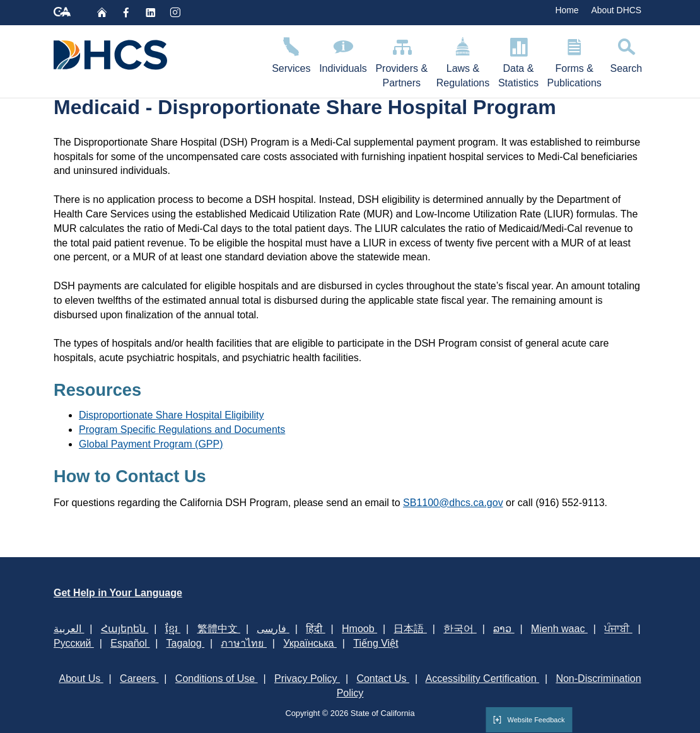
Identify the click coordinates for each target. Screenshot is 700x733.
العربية (69, 629)
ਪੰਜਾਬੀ (618, 629)
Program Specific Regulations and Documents (182, 430)
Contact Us (383, 678)
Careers (139, 678)
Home (567, 10)
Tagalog (186, 643)
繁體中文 (219, 629)
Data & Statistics (518, 61)
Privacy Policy (307, 678)
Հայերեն (125, 629)
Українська (310, 643)
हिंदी (315, 629)
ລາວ (504, 629)
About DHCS (616, 10)
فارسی (273, 629)
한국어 (460, 629)
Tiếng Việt (376, 643)
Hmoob (359, 629)
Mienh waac (559, 629)
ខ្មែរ (173, 629)
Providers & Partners (402, 61)
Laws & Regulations (463, 61)
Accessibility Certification (483, 678)
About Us (81, 678)
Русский (74, 643)
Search (626, 53)
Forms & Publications (575, 61)
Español (130, 643)
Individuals (343, 53)
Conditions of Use (217, 678)
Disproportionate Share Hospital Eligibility (171, 415)
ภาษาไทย (243, 643)
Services (291, 53)
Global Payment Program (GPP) (151, 444)
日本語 (410, 629)
